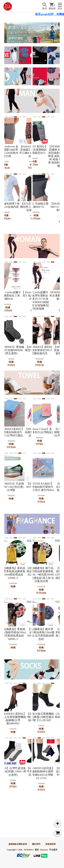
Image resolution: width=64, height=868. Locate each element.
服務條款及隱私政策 (18, 844)
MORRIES (29, 850)
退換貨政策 (51, 844)
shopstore (44, 850)
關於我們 (36, 844)
